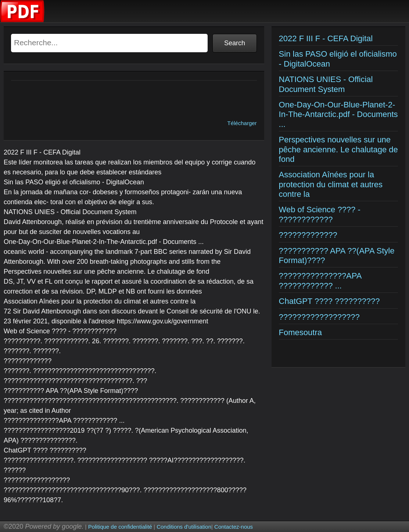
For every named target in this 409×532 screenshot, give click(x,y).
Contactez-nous (234, 527)
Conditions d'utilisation (184, 527)
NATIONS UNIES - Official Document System (326, 84)
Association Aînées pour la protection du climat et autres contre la (331, 184)
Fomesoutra (300, 332)
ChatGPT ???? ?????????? (329, 301)
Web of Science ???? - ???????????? (320, 214)
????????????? (308, 235)
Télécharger (242, 123)
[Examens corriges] (22, 20)
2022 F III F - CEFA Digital (326, 38)
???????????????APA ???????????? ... (320, 281)
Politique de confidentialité (120, 527)
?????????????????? (319, 317)
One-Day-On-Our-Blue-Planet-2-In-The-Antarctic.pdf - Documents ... (338, 114)
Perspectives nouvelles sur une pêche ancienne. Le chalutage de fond (338, 149)
